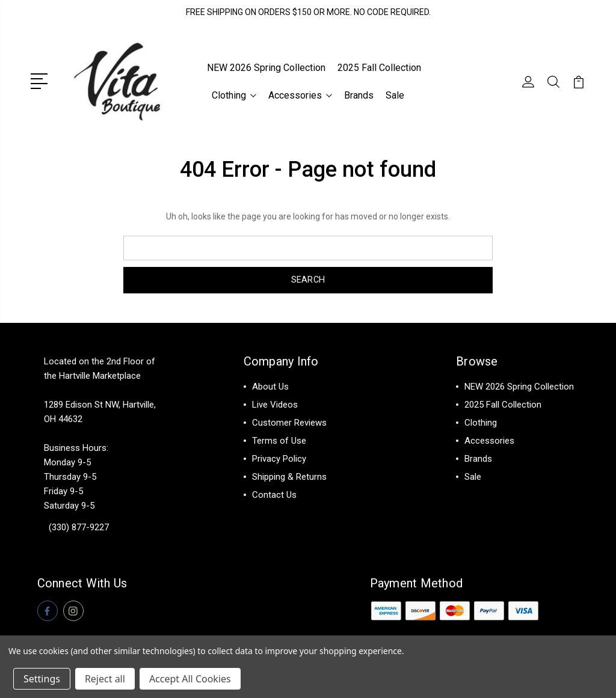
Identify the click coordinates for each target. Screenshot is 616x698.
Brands (359, 95)
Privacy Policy (279, 458)
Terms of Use (279, 439)
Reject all (105, 679)
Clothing (234, 95)
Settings (42, 679)
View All (481, 494)
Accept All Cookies (190, 679)
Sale (395, 95)
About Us (270, 385)
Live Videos (275, 403)
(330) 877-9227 (79, 526)
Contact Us (274, 494)
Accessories (300, 95)
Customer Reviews (289, 421)
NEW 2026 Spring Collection (266, 67)
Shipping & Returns (289, 476)
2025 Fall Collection (379, 67)
